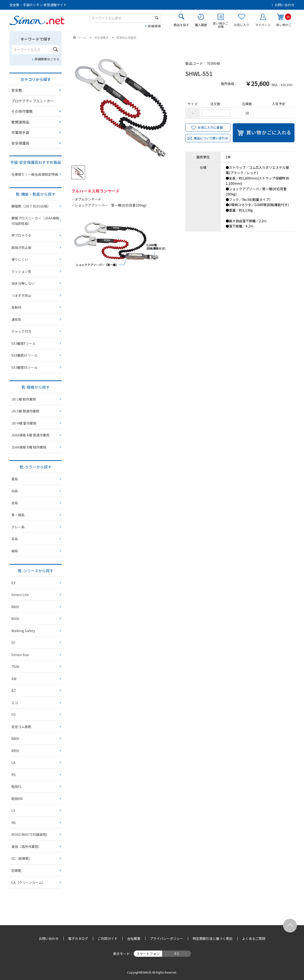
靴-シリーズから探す (36, 571)
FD (14, 715)
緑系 (15, 551)
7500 (15, 667)
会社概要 (134, 938)
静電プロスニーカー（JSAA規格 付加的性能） (35, 221)
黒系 (15, 479)
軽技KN (17, 799)
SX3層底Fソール (24, 343)
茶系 (15, 539)
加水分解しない (23, 283)
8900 (15, 751)
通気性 (16, 319)
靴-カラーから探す (36, 467)
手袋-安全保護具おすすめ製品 (36, 162)
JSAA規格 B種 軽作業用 (29, 447)
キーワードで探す (36, 39)
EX (13, 583)
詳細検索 (154, 26)
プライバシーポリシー (166, 938)
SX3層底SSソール (24, 367)
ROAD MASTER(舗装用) (29, 834)
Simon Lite (20, 595)
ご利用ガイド (108, 938)
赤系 (15, 503)
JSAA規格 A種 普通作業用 (30, 435)
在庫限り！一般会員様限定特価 (35, 174)
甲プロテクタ (21, 235)
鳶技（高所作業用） (26, 847)
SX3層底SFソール (24, 355)
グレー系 (18, 527)
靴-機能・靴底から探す (36, 194)
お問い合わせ (285, 5)
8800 (15, 739)
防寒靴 (16, 871)
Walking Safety (23, 631)
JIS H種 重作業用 (24, 423)
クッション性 (21, 271)
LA (13, 762)
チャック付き (21, 331)
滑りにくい (20, 259)
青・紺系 (18, 515)
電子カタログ (78, 938)
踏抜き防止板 (21, 247)
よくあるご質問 (254, 938)
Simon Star (20, 655)
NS (14, 823)
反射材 (16, 307)
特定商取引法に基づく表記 (213, 938)
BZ (14, 691)
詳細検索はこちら (47, 59)
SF (13, 643)
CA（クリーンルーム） (28, 882)
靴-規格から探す (36, 387)
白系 (15, 491)
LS (13, 810)
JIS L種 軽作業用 (24, 399)
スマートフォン (148, 954)
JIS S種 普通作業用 (25, 411)
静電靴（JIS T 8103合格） (31, 206)
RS (14, 775)
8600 (15, 607)
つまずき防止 (21, 295)
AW (14, 679)
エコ (15, 703)
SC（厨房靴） (22, 858)
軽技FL (17, 786)
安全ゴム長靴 (21, 727)
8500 (15, 619)
